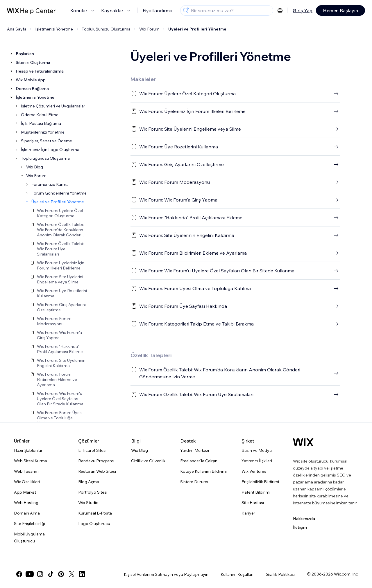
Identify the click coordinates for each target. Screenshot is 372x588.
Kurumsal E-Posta (95, 513)
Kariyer (248, 513)
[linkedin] (82, 574)
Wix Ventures (254, 471)
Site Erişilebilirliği (29, 524)
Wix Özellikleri (27, 482)
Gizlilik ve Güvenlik (148, 461)
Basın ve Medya (257, 450)
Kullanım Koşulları (237, 574)
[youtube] (30, 574)
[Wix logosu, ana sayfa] (303, 442)
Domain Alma (27, 513)
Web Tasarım (26, 471)
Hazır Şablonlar (28, 450)
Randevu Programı (96, 461)
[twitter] (71, 574)
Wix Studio (88, 503)
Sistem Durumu (195, 482)
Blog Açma (89, 482)
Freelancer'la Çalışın (199, 461)
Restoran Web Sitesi (97, 471)
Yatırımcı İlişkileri (257, 461)
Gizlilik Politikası (280, 574)
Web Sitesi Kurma (31, 461)
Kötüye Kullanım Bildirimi (203, 471)
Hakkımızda (304, 519)
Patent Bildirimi (256, 492)
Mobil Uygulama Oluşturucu (29, 537)
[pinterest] (61, 574)
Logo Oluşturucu (94, 524)
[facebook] (19, 574)
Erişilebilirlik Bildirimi (260, 482)
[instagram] (40, 574)
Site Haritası (253, 503)
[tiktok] (51, 574)
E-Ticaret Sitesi (92, 450)
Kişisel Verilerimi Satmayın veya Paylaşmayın (166, 574)
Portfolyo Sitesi (93, 492)
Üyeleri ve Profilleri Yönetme (197, 29)
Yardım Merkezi (195, 450)
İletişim (300, 527)
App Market (25, 492)
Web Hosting (26, 503)
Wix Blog (139, 450)
